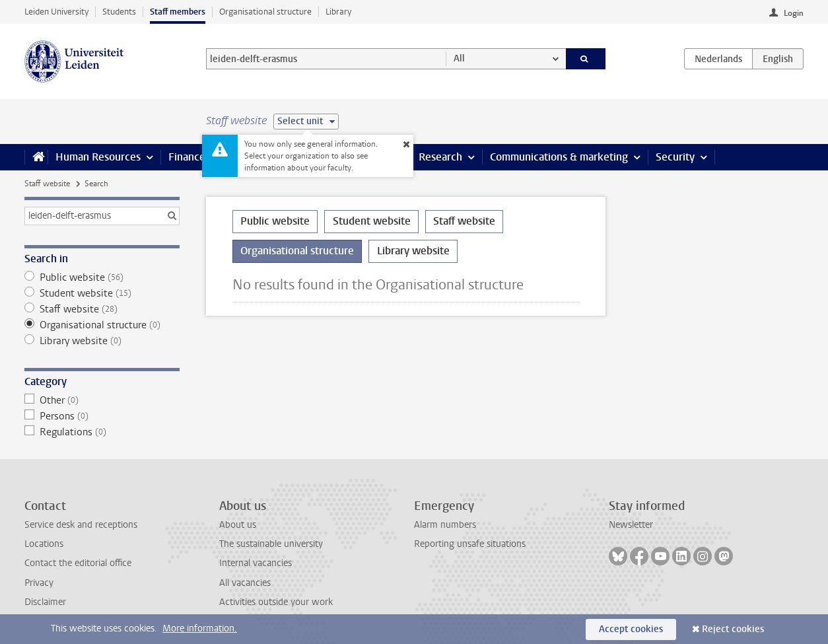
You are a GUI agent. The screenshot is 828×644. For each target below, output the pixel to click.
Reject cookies (733, 629)
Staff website (47, 184)
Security (675, 157)
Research (440, 157)
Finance (187, 157)
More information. (200, 628)
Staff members (178, 12)
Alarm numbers (445, 525)
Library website (102, 341)
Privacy (39, 583)
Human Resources (98, 157)
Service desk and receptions (81, 525)
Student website (102, 293)
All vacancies (245, 583)
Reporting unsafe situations (470, 544)
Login (794, 13)
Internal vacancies (256, 563)
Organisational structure (265, 12)
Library (338, 12)
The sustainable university (271, 544)
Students (119, 12)
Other (102, 400)
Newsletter (631, 525)
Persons (102, 416)
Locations (44, 544)
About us (238, 525)
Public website (102, 277)
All (459, 58)
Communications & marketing (559, 157)
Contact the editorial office (78, 563)
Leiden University (56, 12)
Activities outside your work (276, 602)
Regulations (102, 432)
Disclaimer (45, 602)
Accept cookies (631, 629)
